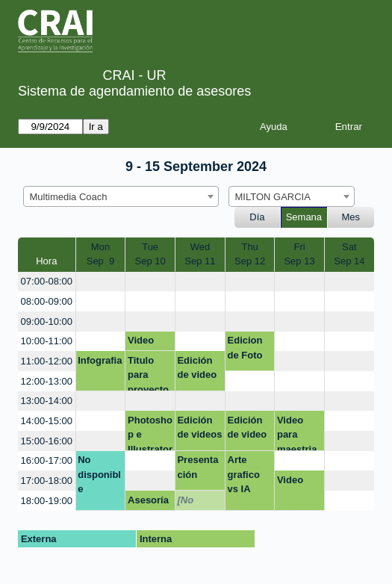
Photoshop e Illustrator (150, 433)
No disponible (99, 474)
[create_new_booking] (101, 282)
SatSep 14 (349, 254)
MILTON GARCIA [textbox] (273, 197)
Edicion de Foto (245, 348)
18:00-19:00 (47, 501)
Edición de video (197, 368)
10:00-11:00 (47, 341)
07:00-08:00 (47, 281)
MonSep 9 (101, 254)
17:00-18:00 (47, 481)
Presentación (197, 467)
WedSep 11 (200, 254)
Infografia (100, 360)
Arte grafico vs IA (244, 474)
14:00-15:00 (47, 421)
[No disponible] (199, 503)
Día (257, 217)
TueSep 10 (150, 254)
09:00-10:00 (47, 321)
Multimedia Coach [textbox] (69, 197)
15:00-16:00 (47, 441)
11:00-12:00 (47, 361)
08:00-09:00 (47, 301)
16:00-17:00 (47, 460)
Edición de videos (199, 428)
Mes (351, 217)
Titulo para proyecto (148, 373)
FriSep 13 (299, 254)
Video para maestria (297, 433)
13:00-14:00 (47, 401)
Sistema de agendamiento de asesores (134, 91)
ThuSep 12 (250, 254)
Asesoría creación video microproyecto (149, 503)
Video (141, 340)
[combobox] (121, 196)
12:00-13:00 (47, 381)
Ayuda (274, 127)
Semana (304, 217)
